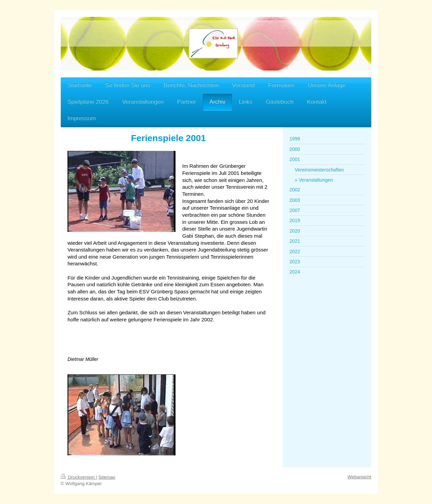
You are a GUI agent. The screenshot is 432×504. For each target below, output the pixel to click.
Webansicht (359, 477)
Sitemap (107, 477)
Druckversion (78, 477)
